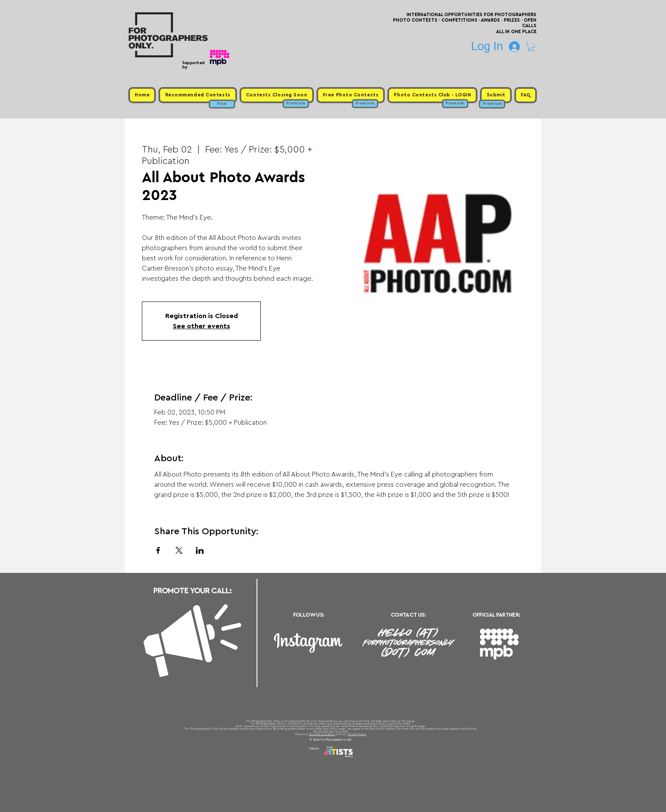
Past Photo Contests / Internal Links (361, 759)
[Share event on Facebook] (158, 550)
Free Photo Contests (320, 759)
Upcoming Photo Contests (286, 759)
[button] (531, 47)
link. (474, 729)
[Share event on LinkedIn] (200, 550)
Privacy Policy (357, 734)
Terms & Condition (322, 734)
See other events (202, 326)
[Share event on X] (179, 550)
